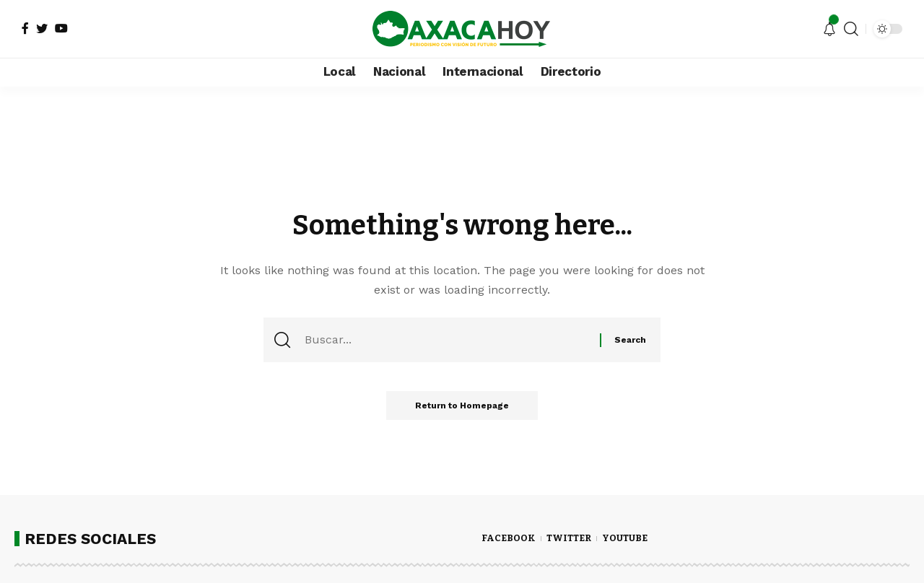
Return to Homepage (462, 406)
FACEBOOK (509, 538)
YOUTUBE (625, 538)
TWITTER (569, 538)
